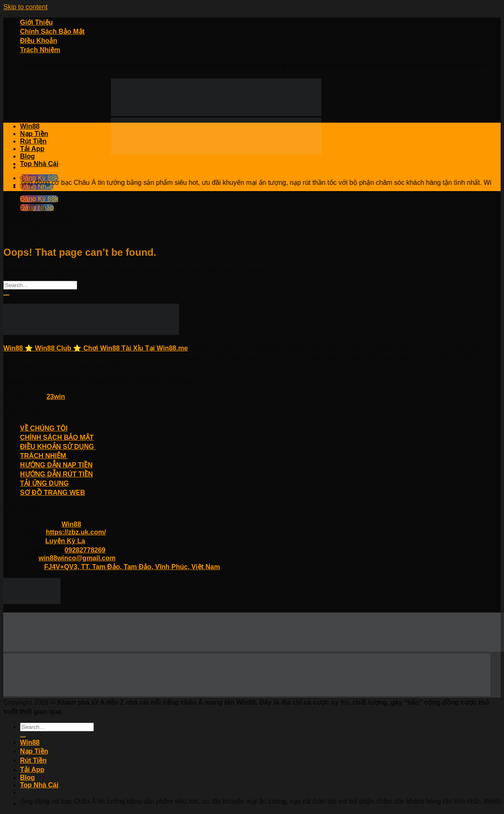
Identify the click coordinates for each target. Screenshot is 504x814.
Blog (28, 156)
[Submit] (7, 295)
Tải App (32, 149)
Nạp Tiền (34, 134)
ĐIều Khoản (39, 41)
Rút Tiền (33, 141)
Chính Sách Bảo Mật (52, 32)
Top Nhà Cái (39, 164)
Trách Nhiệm (40, 50)
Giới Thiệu (37, 22)
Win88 (30, 126)
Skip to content (25, 7)
